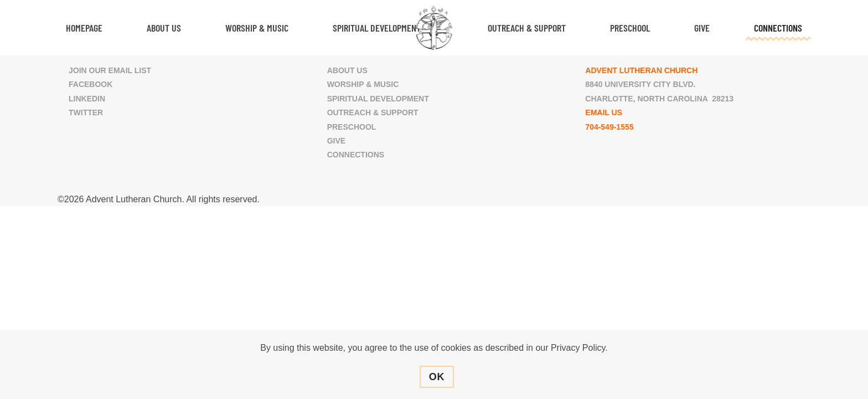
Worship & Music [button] (257, 28)
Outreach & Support (373, 112)
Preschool (630, 28)
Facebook (91, 84)
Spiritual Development (378, 99)
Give (336, 141)
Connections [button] (778, 28)
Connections (356, 155)
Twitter (86, 112)
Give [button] (702, 28)
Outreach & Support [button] (527, 28)
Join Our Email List (110, 70)
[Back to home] (434, 28)
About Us (347, 70)
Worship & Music (363, 84)
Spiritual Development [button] (377, 28)
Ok (437, 377)
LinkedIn (87, 99)
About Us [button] (164, 28)
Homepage (84, 28)
